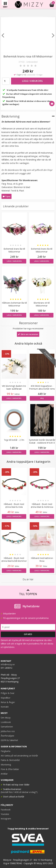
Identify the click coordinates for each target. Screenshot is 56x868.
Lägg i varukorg (32, 81)
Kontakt (5, 707)
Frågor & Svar (8, 693)
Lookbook (6, 722)
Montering (6, 765)
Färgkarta (6, 751)
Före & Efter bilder (10, 769)
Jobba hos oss (8, 731)
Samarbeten (7, 727)
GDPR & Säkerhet (9, 740)
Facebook (6, 810)
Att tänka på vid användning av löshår (19, 756)
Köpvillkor (6, 698)
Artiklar (4, 774)
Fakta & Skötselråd (10, 760)
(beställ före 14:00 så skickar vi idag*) (19, 792)
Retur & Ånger (8, 702)
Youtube (5, 814)
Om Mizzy (6, 718)
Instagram (6, 819)
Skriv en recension (28, 334)
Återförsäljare (7, 736)
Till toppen (28, 592)
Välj (42, 398)
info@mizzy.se (8, 664)
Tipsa (6, 196)
